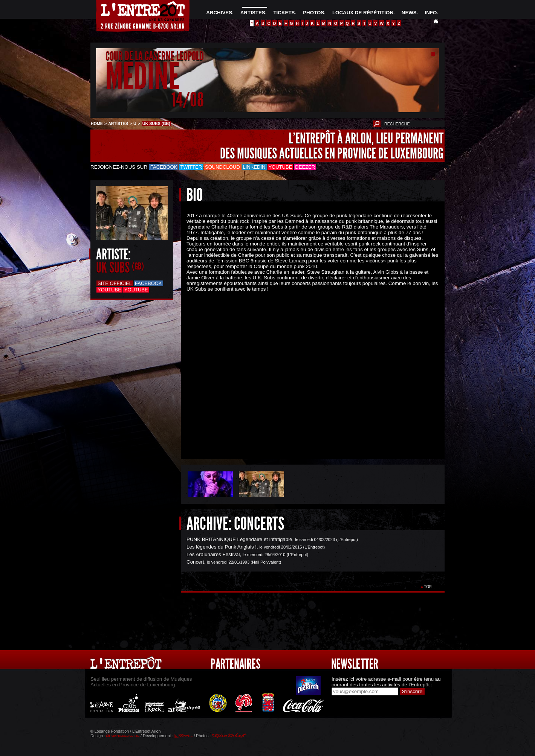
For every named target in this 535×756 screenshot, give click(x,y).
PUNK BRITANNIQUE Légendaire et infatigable (239, 539)
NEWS (409, 13)
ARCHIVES (219, 13)
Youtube (280, 167)
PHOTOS (313, 13)
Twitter (191, 167)
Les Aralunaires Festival (213, 554)
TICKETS (284, 13)
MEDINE (142, 77)
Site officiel (115, 283)
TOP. (428, 587)
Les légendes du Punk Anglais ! (222, 547)
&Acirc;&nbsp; (307, 369)
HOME (97, 123)
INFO (431, 13)
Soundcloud (222, 167)
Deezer (305, 167)
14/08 (188, 100)
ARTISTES (253, 13)
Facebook (164, 167)
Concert (195, 562)
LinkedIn (254, 167)
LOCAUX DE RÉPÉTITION (363, 13)
